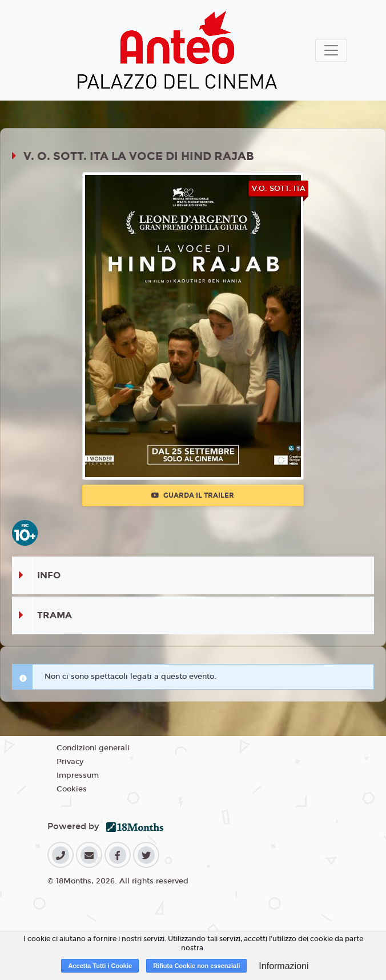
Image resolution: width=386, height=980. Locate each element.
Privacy (70, 762)
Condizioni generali (93, 748)
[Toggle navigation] (331, 50)
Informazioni (284, 966)
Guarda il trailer (193, 495)
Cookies (72, 789)
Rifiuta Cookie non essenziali (196, 966)
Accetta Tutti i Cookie (100, 966)
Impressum (78, 775)
